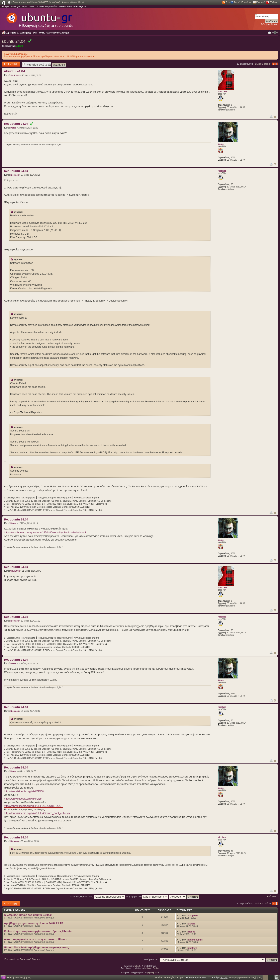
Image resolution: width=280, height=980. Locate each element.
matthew (193, 948)
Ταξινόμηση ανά (147, 897)
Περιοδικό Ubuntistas (55, 7)
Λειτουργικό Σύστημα (58, 33)
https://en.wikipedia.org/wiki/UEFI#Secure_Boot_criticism (37, 813)
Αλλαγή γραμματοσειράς (275, 32)
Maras (13, 128)
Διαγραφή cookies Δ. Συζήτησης (246, 977)
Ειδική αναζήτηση (269, 24)
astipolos (193, 915)
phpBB (138, 966)
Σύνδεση (274, 2)
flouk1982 (15, 75)
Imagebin (81, 7)
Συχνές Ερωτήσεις (243, 2)
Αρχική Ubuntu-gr (11, 7)
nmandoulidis (195, 940)
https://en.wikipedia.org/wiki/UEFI (23, 799)
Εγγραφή (261, 2)
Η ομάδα (181, 977)
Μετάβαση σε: (151, 960)
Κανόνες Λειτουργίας (165, 977)
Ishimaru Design (152, 968)
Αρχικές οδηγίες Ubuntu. (74, 2)
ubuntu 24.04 (14, 41)
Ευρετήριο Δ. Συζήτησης (18, 33)
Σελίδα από (262, 64)
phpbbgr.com (153, 973)
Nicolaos (15, 175)
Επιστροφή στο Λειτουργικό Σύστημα (22, 959)
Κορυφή (275, 117)
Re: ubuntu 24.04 (19, 124)
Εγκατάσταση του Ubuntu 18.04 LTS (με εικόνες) (36, 2)
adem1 (20, 46)
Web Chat (71, 7)
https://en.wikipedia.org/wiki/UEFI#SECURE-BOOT (33, 806)
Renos (192, 932)
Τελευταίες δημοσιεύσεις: (97, 897)
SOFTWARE (39, 33)
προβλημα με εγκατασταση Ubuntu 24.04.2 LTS (34, 923)
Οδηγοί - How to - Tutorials (32, 7)
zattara (192, 924)
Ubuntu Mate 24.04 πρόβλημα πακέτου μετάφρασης (36, 947)
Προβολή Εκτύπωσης (269, 32)
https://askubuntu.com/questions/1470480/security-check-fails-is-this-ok (45, 532)
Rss (228, 2)
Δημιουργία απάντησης (11, 64)
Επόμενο (271, 896)
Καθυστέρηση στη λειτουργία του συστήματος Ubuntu (38, 931)
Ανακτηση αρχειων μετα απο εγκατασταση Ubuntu (36, 939)
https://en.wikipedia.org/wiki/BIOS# (24, 791)
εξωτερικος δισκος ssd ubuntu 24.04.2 (28, 915)
